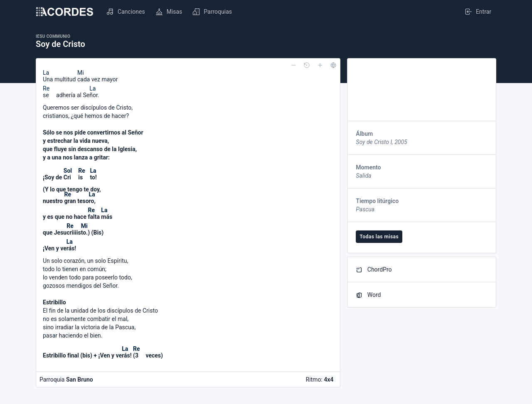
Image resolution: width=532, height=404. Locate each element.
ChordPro (374, 270)
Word (368, 295)
